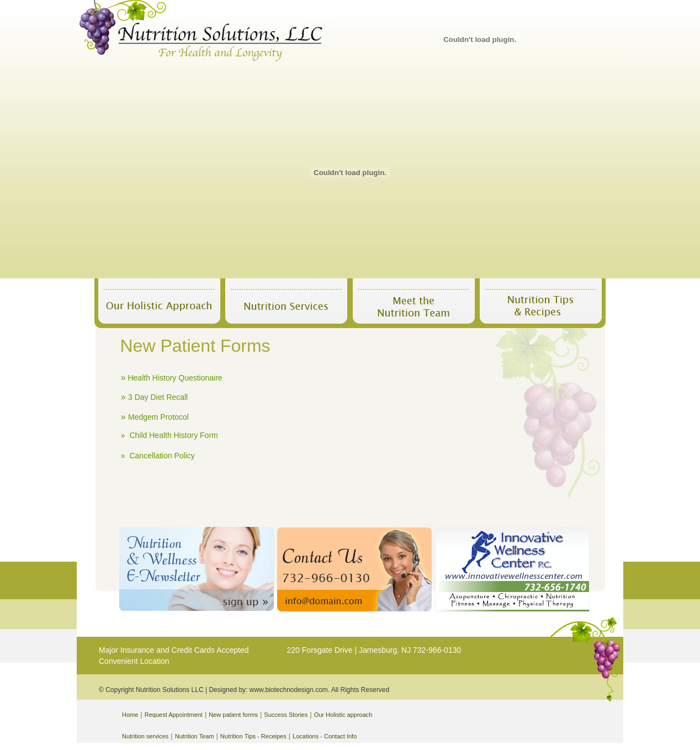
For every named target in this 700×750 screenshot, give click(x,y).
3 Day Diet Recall (158, 397)
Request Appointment (174, 715)
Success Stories (286, 715)
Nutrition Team (195, 736)
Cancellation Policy (162, 456)
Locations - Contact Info (325, 736)
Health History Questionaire (175, 378)
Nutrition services (145, 736)
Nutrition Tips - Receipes (253, 736)
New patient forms (233, 715)
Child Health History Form (173, 435)
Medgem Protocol (158, 417)
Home (130, 715)
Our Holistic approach (343, 715)
